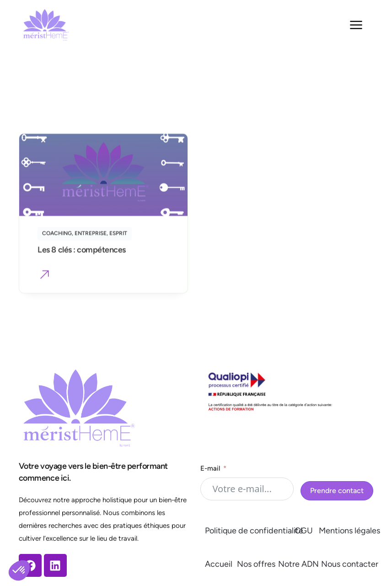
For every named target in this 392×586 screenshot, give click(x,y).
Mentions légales (349, 531)
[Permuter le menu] (356, 25)
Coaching (57, 236)
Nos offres (256, 564)
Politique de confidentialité (254, 531)
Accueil (219, 564)
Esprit (118, 236)
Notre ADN (298, 564)
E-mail (210, 468)
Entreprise (91, 236)
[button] (45, 278)
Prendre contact (337, 491)
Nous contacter (350, 564)
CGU (304, 531)
